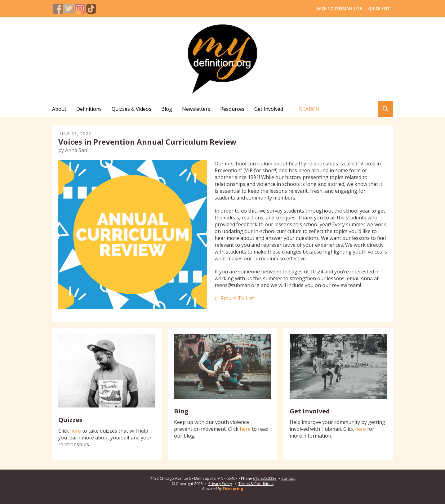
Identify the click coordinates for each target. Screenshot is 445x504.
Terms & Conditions (256, 484)
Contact (288, 479)
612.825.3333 (265, 479)
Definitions (89, 109)
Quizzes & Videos (131, 109)
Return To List (237, 298)
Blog (167, 109)
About (59, 109)
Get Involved (269, 109)
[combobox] (336, 109)
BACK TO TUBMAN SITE (339, 8)
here (76, 431)
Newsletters (196, 109)
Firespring (233, 489)
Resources (232, 109)
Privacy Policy (220, 484)
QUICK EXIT (379, 8)
